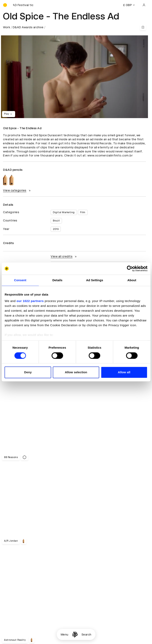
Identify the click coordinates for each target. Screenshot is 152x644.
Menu (65, 635)
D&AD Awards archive (28, 27)
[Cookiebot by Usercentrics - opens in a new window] (130, 269)
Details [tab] (57, 280)
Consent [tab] (20, 280)
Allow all (124, 372)
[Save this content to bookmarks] (143, 27)
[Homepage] (75, 634)
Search (86, 635)
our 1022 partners (30, 301)
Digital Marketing (64, 212)
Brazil (56, 221)
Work (7, 27)
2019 (56, 229)
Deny (28, 372)
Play (9, 114)
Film (83, 212)
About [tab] (132, 280)
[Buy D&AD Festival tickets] (23, 5)
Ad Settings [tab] (94, 280)
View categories (17, 190)
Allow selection (76, 372)
